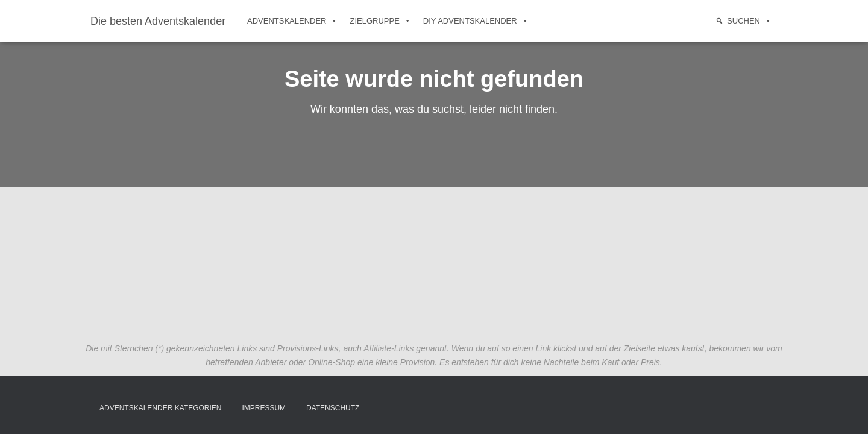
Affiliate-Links (388, 348)
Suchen (749, 21)
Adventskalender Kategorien (161, 408)
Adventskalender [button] (292, 21)
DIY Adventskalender (476, 21)
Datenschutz (333, 408)
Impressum (264, 408)
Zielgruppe (380, 21)
